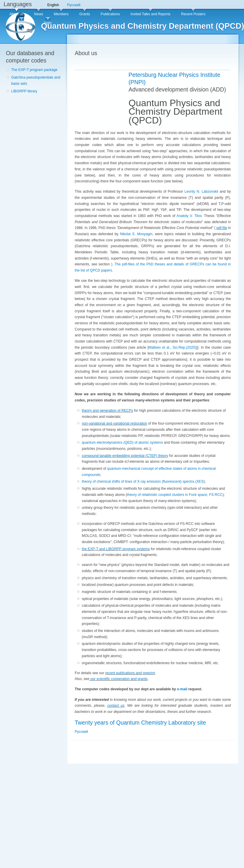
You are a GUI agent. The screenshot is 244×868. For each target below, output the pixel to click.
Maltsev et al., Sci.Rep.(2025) (172, 347)
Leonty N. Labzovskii (201, 191)
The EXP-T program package (34, 70)
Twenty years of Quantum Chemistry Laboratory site (140, 723)
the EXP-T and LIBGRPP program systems (116, 549)
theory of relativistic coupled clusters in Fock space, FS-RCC (175, 495)
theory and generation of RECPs (107, 411)
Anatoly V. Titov (189, 216)
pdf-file (222, 228)
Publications (110, 14)
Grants (85, 14)
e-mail (182, 689)
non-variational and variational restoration (114, 423)
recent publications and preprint (130, 673)
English (53, 5)
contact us (116, 706)
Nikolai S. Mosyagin (136, 234)
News (39, 14)
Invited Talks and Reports (151, 14)
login (48, 23)
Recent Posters (193, 14)
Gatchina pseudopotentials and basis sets (36, 80)
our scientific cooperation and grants (118, 679)
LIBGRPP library (24, 91)
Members (61, 14)
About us (16, 14)
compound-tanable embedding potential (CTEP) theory (125, 456)
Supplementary (21, 23)
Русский (74, 5)
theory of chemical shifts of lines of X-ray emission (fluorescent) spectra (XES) (143, 482)
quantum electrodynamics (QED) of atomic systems (122, 443)
